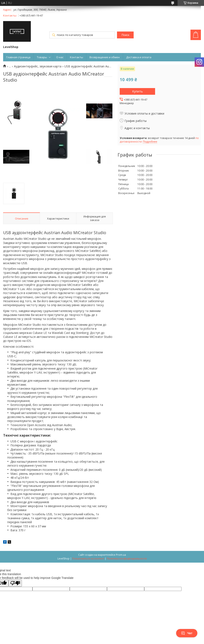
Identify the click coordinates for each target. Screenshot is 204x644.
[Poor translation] (15, 583)
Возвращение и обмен (105, 57)
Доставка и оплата (139, 57)
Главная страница (18, 57)
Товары (42, 57)
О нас (60, 57)
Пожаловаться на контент (88, 559)
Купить (137, 91)
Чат (187, 633)
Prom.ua (121, 555)
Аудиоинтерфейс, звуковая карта (38, 66)
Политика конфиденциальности (127, 559)
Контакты (76, 57)
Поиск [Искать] (125, 35)
